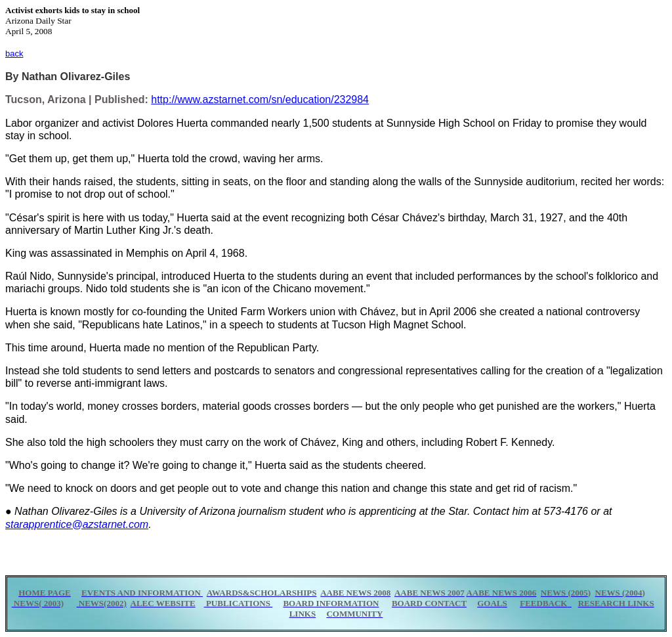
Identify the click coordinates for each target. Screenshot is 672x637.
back (14, 54)
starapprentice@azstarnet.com (77, 524)
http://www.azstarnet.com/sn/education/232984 (260, 99)
